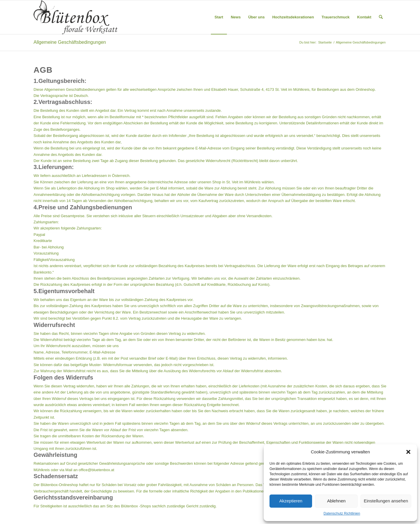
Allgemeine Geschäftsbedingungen (70, 42)
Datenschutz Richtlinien (342, 513)
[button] (408, 452)
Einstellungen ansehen (386, 501)
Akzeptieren (291, 501)
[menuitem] (219, 17)
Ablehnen (336, 501)
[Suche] (381, 17)
